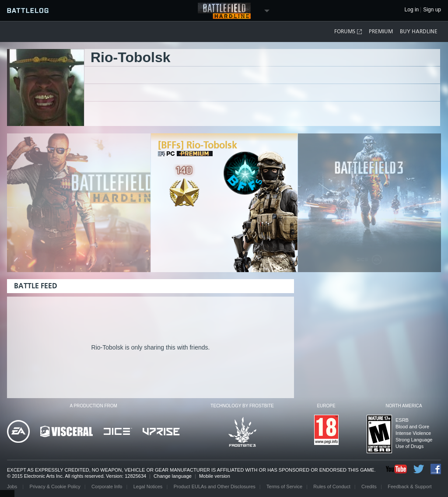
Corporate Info (107, 486)
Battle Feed (36, 286)
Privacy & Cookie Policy (55, 486)
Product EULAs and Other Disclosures (215, 486)
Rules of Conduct (332, 486)
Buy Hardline (419, 31)
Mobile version (215, 476)
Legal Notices (148, 486)
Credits (369, 486)
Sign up (432, 10)
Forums (348, 32)
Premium (381, 31)
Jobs (13, 486)
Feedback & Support (409, 486)
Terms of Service (284, 486)
